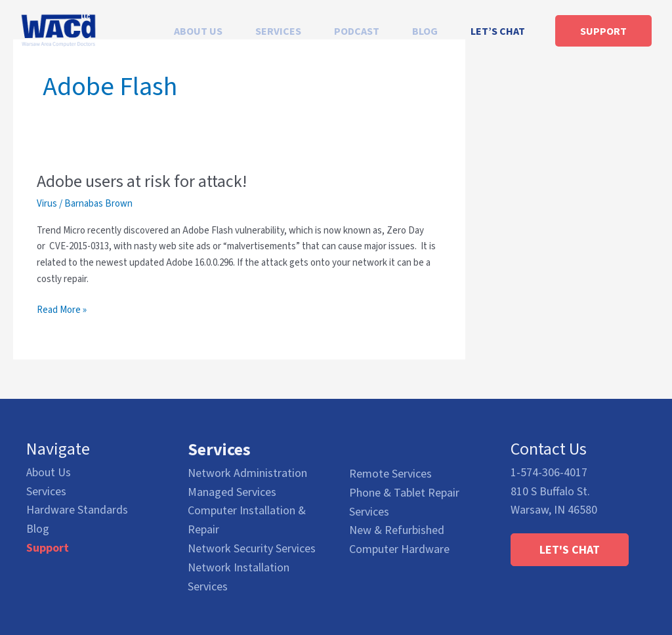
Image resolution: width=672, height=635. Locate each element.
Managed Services (232, 491)
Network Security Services (252, 547)
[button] (570, 549)
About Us (49, 472)
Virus (47, 203)
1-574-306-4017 (549, 472)
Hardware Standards (77, 510)
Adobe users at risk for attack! (142, 181)
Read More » (62, 310)
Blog (38, 528)
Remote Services (390, 473)
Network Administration (247, 472)
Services (46, 491)
